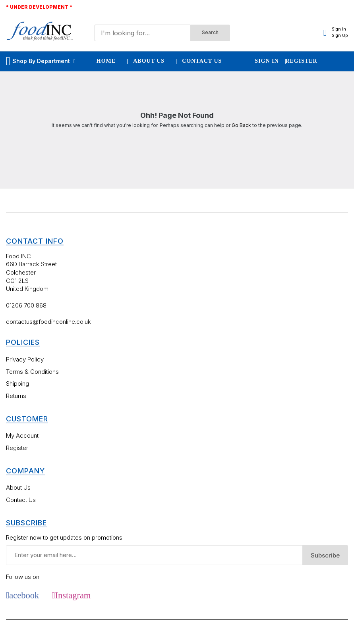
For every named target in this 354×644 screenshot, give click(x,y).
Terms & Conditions (32, 372)
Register (17, 448)
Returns (16, 396)
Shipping (17, 384)
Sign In (339, 29)
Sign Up (340, 36)
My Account (22, 435)
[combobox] (142, 33)
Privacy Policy (25, 359)
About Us (18, 487)
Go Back (241, 125)
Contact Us (21, 500)
